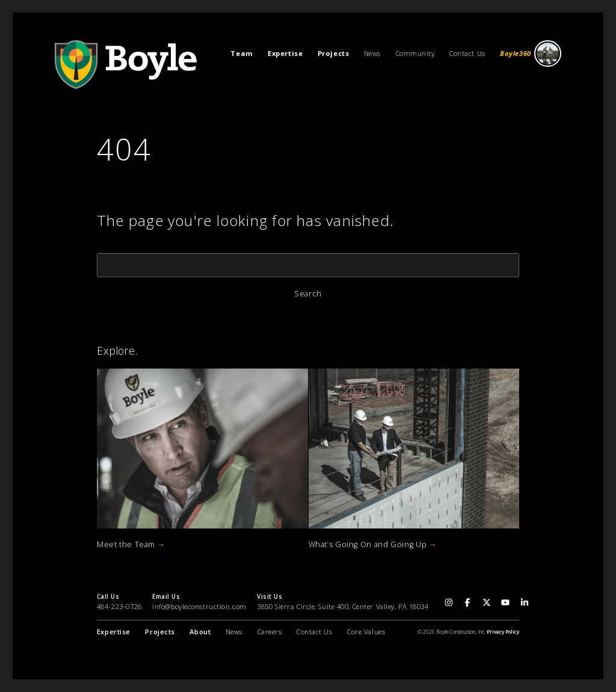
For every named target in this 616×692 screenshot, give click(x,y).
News (372, 53)
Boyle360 (531, 54)
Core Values (366, 632)
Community (415, 53)
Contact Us (467, 53)
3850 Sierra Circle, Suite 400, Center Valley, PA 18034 (343, 606)
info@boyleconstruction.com (199, 606)
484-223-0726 (119, 606)
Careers (270, 632)
